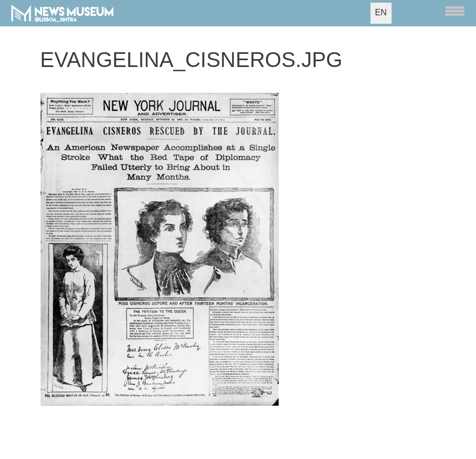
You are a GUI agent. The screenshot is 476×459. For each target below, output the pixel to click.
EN (381, 12)
